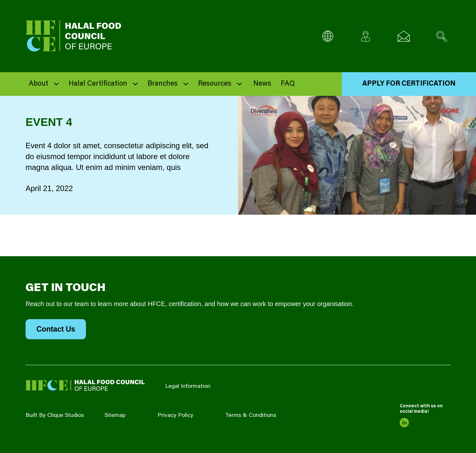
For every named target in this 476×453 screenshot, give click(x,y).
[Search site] (442, 36)
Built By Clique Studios (55, 416)
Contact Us (56, 329)
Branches (163, 84)
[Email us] (404, 36)
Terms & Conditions (251, 416)
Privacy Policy (175, 416)
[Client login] (366, 36)
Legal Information (188, 387)
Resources (215, 84)
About (38, 84)
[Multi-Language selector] (328, 36)
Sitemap (115, 416)
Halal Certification (98, 84)
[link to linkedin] (404, 423)
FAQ (288, 84)
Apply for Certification (409, 84)
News (262, 84)
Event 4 (49, 122)
